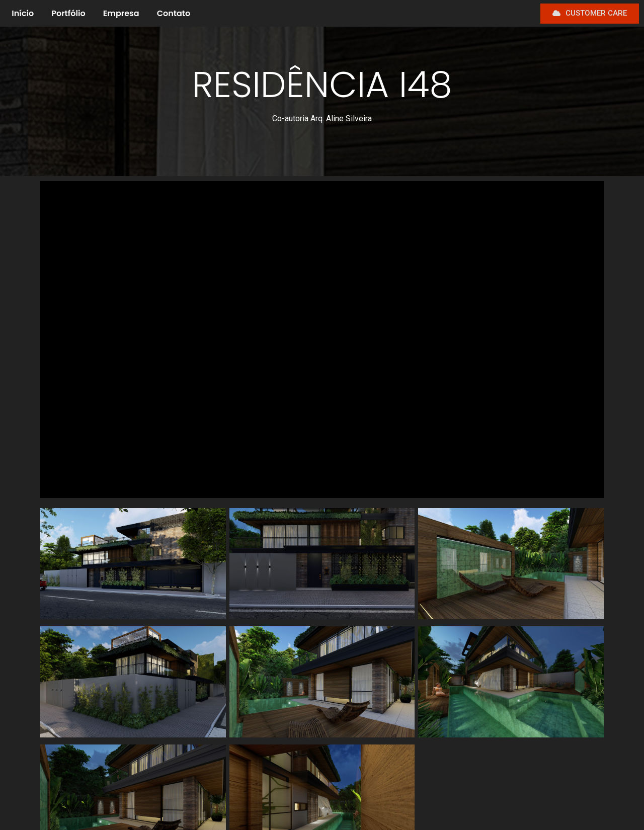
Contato (174, 13)
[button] (590, 14)
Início (23, 13)
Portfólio (68, 13)
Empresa (121, 13)
